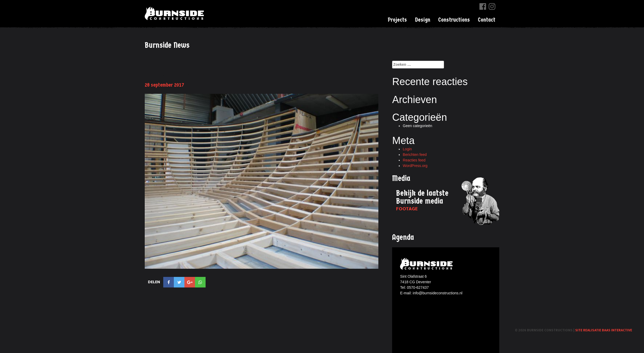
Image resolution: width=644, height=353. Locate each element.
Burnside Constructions (175, 13)
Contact (487, 20)
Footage (407, 209)
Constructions (454, 20)
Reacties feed (414, 160)
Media (401, 178)
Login (407, 149)
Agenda (403, 237)
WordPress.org (415, 166)
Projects (397, 20)
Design (423, 20)
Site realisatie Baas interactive (604, 330)
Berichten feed (415, 155)
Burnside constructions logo (427, 264)
